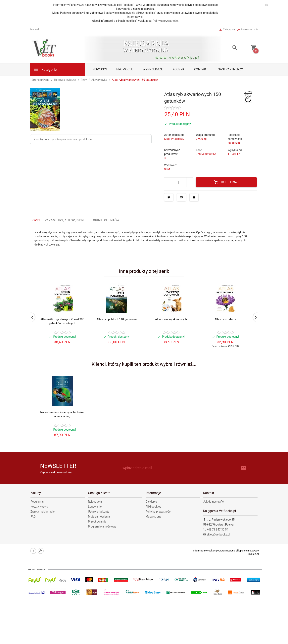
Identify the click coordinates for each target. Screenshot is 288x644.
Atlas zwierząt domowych (171, 319)
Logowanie (95, 507)
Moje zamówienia (99, 517)
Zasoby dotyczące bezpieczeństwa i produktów (63, 139)
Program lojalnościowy (102, 527)
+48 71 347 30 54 (216, 530)
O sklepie (151, 502)
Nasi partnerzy (230, 69)
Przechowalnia (97, 522)
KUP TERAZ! (226, 182)
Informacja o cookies (204, 551)
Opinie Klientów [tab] (106, 220)
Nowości (100, 69)
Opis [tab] (36, 220)
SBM (167, 169)
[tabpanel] (144, 242)
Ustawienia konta (99, 512)
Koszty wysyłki (40, 507)
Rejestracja (95, 502)
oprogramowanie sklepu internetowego (238, 551)
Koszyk (178, 69)
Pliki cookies (153, 507)
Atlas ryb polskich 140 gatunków (117, 319)
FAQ (33, 517)
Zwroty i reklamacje (43, 512)
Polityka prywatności (166, 21)
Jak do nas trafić (213, 502)
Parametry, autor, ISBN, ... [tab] (66, 220)
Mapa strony (153, 517)
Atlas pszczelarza (225, 319)
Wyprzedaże (153, 69)
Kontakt (201, 69)
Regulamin (37, 502)
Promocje (125, 69)
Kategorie (45, 69)
